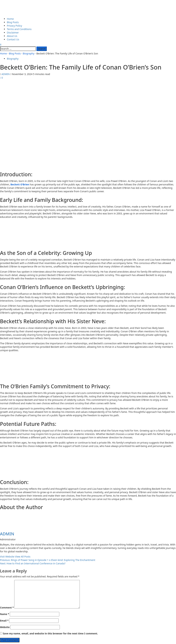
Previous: (48, 560)
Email (4, 621)
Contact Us (13, 39)
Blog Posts (13, 22)
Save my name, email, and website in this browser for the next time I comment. (50, 633)
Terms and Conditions (19, 29)
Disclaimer (13, 33)
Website (5, 627)
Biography (29, 53)
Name (5, 614)
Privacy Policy (14, 26)
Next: (33, 563)
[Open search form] (1, 45)
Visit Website (7, 557)
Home (10, 19)
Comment (7, 608)
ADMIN (6, 74)
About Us (12, 36)
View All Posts (23, 557)
